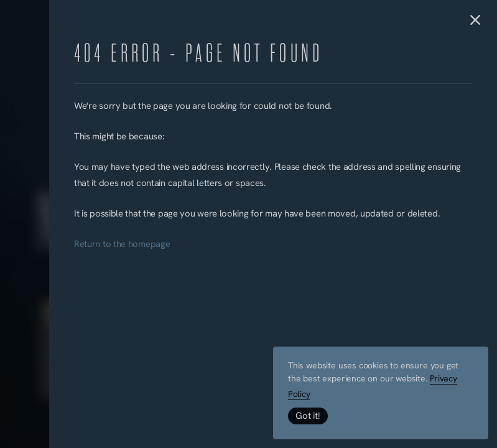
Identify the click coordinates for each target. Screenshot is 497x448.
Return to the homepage (122, 245)
